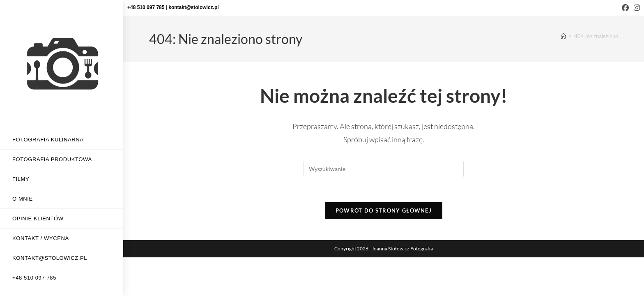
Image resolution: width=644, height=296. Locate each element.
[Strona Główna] (563, 36)
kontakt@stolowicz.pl (193, 7)
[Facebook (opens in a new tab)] (625, 8)
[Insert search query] (384, 169)
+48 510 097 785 (147, 7)
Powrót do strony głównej (384, 210)
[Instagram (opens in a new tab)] (636, 8)
